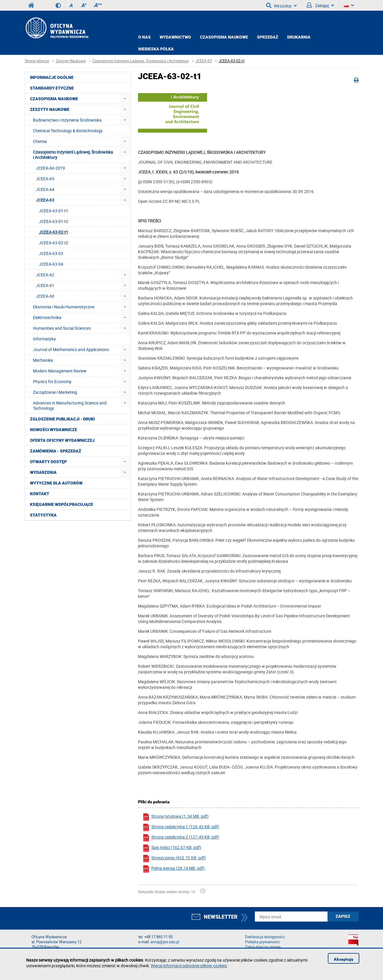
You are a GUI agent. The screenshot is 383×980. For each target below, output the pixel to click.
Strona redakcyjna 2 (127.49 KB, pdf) (181, 838)
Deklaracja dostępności (265, 937)
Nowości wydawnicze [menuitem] (54, 430)
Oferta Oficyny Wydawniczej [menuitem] (62, 440)
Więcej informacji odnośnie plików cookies (189, 966)
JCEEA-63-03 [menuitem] (51, 253)
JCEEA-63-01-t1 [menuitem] (54, 211)
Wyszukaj (281, 5)
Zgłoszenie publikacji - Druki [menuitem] (62, 419)
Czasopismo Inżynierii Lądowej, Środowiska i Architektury (141, 61)
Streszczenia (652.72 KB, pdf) (174, 859)
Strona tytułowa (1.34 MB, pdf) (175, 817)
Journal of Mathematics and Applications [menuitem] (71, 349)
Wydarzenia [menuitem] (43, 472)
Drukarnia (299, 37)
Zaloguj (320, 5)
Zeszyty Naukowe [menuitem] (50, 109)
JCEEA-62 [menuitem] (45, 275)
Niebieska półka (156, 49)
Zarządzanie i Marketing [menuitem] (55, 392)
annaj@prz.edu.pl (165, 942)
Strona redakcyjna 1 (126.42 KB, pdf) (181, 827)
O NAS (144, 37)
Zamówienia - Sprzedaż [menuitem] (56, 451)
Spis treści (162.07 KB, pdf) (172, 848)
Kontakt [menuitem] (40, 494)
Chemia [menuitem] (40, 141)
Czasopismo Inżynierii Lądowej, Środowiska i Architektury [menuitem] (73, 155)
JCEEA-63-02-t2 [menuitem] (54, 243)
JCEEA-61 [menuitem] (45, 285)
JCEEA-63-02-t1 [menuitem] (54, 232)
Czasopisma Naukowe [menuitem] (54, 99)
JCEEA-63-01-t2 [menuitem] (54, 221)
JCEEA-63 (204, 61)
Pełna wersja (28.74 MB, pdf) (174, 869)
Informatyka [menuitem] (44, 339)
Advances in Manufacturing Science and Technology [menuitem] (70, 405)
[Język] (349, 5)
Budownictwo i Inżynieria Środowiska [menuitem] (67, 120)
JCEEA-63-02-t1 (232, 61)
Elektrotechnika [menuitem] (47, 317)
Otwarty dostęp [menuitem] (48, 462)
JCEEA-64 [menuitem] (45, 189)
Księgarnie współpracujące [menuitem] (62, 504)
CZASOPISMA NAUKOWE (224, 37)
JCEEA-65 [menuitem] (45, 179)
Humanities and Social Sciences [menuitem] (62, 328)
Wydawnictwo (175, 37)
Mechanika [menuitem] (43, 360)
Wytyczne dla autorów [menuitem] (56, 483)
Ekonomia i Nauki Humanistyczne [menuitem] (64, 307)
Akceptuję (344, 959)
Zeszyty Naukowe (71, 61)
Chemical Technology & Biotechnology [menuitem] (68, 131)
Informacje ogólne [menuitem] (52, 77)
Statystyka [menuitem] (43, 515)
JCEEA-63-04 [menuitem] (51, 264)
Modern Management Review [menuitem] (60, 371)
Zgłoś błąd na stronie (263, 947)
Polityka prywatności (262, 942)
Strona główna (37, 61)
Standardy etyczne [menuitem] (52, 88)
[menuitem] (125, 99)
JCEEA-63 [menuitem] (45, 200)
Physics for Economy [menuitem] (52, 381)
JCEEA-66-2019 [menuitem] (50, 168)
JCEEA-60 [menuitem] (45, 296)
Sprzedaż (268, 37)
